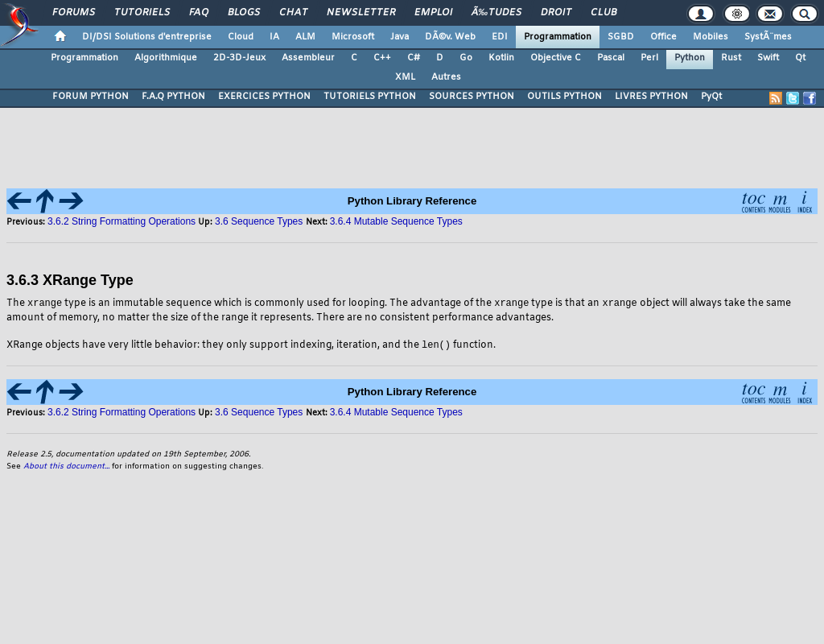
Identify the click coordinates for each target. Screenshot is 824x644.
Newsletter (361, 13)
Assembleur (308, 58)
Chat (293, 13)
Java (400, 37)
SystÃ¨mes (768, 37)
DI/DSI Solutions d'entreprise (147, 37)
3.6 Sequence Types (260, 221)
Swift (768, 58)
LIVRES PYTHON (651, 97)
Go (466, 58)
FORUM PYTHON (91, 97)
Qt (800, 58)
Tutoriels (142, 13)
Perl (649, 58)
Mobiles (711, 37)
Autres (446, 77)
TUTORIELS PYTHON (370, 97)
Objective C (556, 58)
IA (274, 37)
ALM (305, 37)
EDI (500, 37)
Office (663, 37)
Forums (74, 13)
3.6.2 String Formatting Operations (122, 221)
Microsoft (353, 37)
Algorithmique (166, 58)
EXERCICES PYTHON (264, 97)
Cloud (241, 37)
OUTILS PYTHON (564, 97)
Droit (556, 13)
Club (604, 13)
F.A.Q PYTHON (173, 97)
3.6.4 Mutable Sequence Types (396, 221)
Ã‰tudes (496, 13)
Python (690, 58)
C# (414, 58)
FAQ (199, 13)
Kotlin (501, 58)
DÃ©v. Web (450, 37)
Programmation (558, 37)
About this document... (66, 468)
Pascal (611, 58)
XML (405, 77)
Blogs (244, 13)
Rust (731, 58)
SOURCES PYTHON (472, 97)
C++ (382, 58)
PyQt (711, 97)
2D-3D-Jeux (239, 58)
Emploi (433, 13)
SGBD (621, 37)
